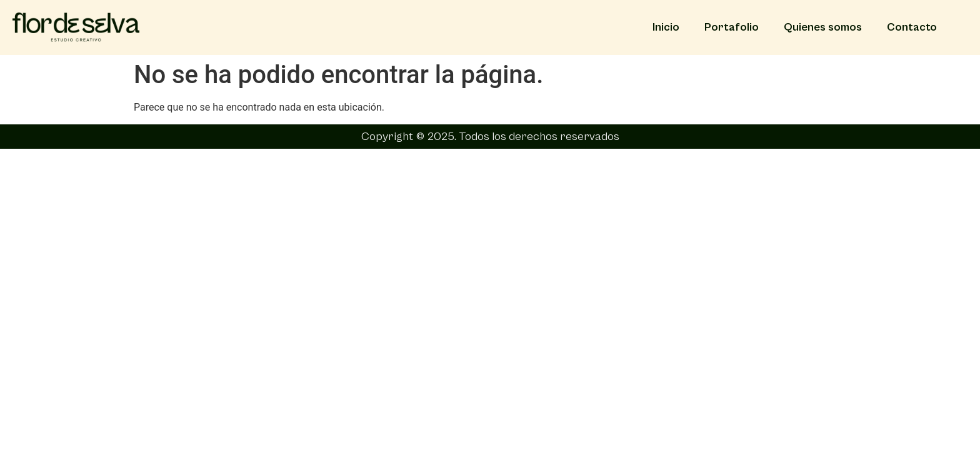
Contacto (912, 27)
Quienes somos (823, 27)
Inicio (666, 27)
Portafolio (732, 27)
